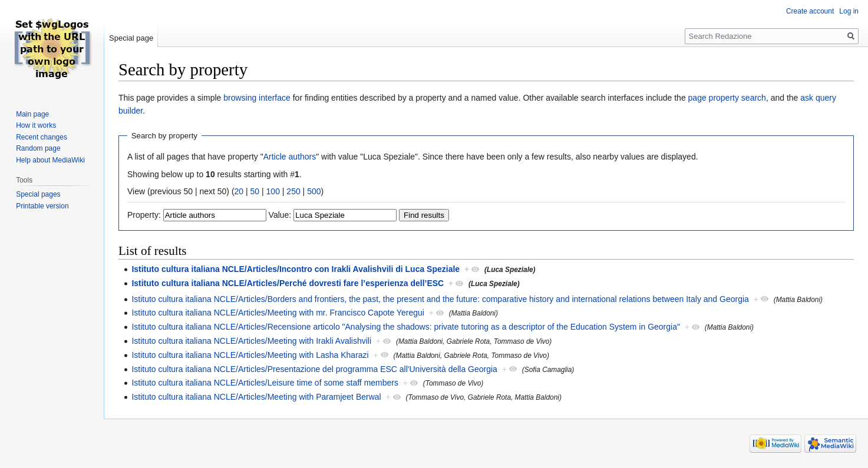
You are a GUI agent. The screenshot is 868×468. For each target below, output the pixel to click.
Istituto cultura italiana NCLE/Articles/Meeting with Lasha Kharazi (250, 355)
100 (273, 191)
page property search (727, 98)
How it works (36, 125)
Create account (810, 11)
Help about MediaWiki (50, 160)
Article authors (290, 157)
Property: (144, 215)
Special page (131, 38)
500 (314, 191)
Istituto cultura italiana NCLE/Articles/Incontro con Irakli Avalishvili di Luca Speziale (296, 269)
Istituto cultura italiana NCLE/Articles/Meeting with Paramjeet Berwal (256, 397)
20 (239, 191)
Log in (849, 11)
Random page (38, 148)
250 (293, 191)
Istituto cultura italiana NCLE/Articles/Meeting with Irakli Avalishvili (251, 341)
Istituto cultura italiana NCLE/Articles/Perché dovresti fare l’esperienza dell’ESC (288, 283)
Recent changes (42, 137)
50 (255, 191)
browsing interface (257, 98)
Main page (32, 114)
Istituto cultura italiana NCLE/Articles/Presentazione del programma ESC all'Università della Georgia (314, 369)
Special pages (38, 194)
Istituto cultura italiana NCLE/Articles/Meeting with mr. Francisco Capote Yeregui (278, 313)
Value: (280, 215)
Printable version (42, 206)
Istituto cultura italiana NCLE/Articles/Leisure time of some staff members (265, 383)
